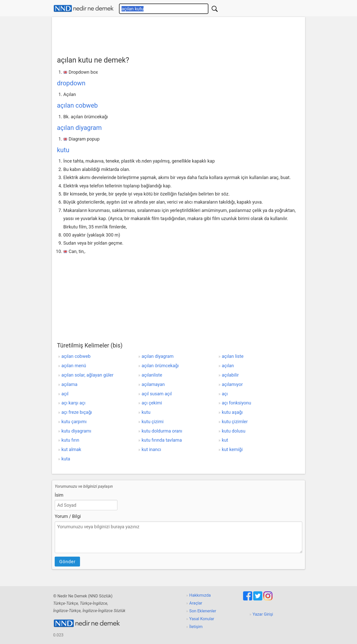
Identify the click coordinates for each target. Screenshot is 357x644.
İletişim (196, 627)
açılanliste (152, 375)
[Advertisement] (178, 35)
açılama (69, 384)
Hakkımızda (200, 595)
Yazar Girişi (263, 614)
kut (225, 440)
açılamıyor (232, 384)
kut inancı (151, 449)
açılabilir (230, 375)
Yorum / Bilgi (68, 516)
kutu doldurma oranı (162, 431)
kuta (66, 459)
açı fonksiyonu (236, 403)
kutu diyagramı (76, 431)
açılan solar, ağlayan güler (87, 375)
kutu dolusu (234, 431)
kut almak (71, 449)
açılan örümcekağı (160, 366)
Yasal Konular (202, 619)
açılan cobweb (77, 105)
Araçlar (196, 603)
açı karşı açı (73, 403)
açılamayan (153, 384)
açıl (65, 394)
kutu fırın (70, 440)
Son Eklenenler (203, 611)
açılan (228, 366)
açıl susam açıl (157, 394)
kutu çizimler (235, 422)
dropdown (71, 83)
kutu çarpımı (74, 422)
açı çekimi (152, 403)
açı (225, 394)
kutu (63, 150)
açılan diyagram (79, 128)
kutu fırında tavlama (162, 440)
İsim (59, 495)
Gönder (67, 562)
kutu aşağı (232, 412)
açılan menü (74, 366)
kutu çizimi (153, 422)
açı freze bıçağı (77, 412)
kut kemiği (232, 449)
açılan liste (233, 356)
